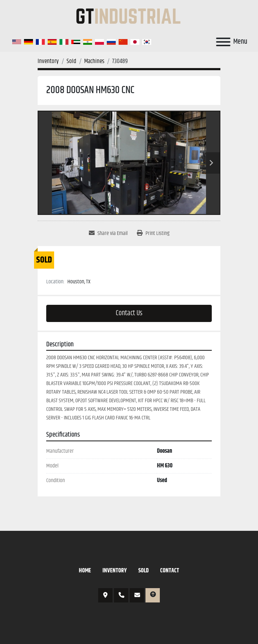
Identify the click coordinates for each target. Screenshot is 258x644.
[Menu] (223, 42)
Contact (170, 571)
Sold (144, 571)
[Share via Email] (108, 234)
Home (85, 571)
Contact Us (129, 313)
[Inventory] (48, 61)
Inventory (115, 571)
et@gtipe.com (137, 595)
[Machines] (94, 61)
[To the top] (153, 595)
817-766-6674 (121, 595)
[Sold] (71, 61)
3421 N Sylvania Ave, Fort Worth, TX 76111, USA (105, 595)
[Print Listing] (153, 234)
